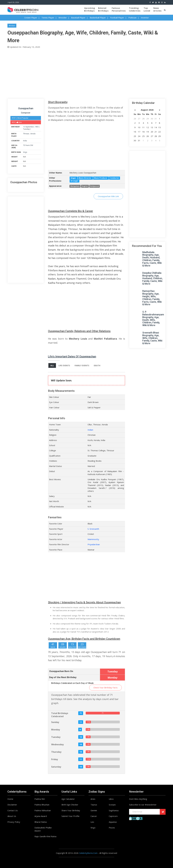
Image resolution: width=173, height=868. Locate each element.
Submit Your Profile (70, 816)
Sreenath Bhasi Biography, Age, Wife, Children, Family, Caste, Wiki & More (152, 338)
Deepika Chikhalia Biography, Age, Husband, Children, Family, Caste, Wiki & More (152, 278)
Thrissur (26, 134)
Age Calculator (68, 799)
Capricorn (113, 816)
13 (24, 127)
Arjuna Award (41, 816)
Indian (90, 430)
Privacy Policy (14, 822)
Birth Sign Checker (70, 805)
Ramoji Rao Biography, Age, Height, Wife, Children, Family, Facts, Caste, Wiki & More (152, 298)
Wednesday (57, 744)
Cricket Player (31, 18)
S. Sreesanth (93, 529)
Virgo (25, 152)
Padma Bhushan (42, 805)
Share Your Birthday (71, 810)
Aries (93, 799)
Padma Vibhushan (43, 810)
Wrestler (63, 18)
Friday (55, 759)
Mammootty (93, 539)
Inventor (145, 18)
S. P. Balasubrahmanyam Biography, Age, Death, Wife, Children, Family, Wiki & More (153, 318)
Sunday (55, 722)
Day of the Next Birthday (63, 677)
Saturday (56, 767)
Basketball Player (98, 18)
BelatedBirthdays (103, 9)
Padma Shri (40, 799)
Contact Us (13, 810)
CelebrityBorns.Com (88, 853)
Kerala (33, 134)
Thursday (56, 752)
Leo (92, 822)
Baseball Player (78, 18)
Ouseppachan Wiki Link (108, 196)
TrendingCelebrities (135, 9)
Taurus (94, 805)
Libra (111, 799)
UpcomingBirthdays (90, 9)
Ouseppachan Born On (61, 671)
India (25, 141)
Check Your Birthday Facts (105, 688)
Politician (132, 18)
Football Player (117, 18)
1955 (37, 127)
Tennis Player (48, 18)
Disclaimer (12, 805)
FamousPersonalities (119, 9)
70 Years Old (28, 145)
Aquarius (113, 822)
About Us (12, 816)
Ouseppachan (26, 108)
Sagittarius (114, 810)
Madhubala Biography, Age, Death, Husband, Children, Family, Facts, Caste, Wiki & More (152, 259)
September (30, 127)
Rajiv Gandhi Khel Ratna (45, 836)
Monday (56, 730)
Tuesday (26, 129)
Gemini (94, 810)
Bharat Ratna (41, 822)
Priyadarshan (94, 544)
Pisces (112, 828)
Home (10, 799)
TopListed (147, 9)
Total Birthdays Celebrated (60, 715)
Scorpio (112, 805)
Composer (26, 113)
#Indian (12, 26)
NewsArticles (157, 9)
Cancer (94, 816)
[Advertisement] (86, 73)
